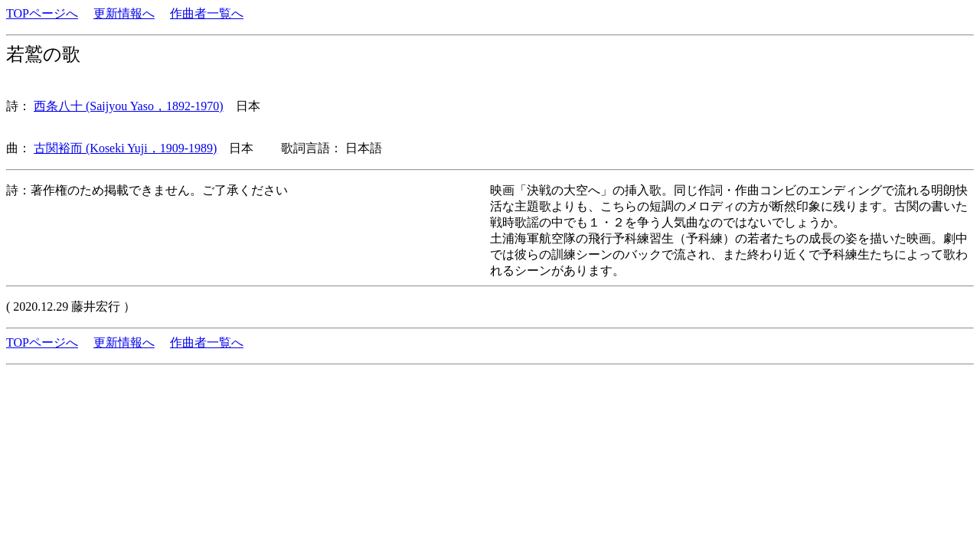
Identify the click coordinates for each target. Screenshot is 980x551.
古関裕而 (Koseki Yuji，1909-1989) (125, 148)
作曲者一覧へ (207, 13)
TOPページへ (42, 13)
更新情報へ (124, 13)
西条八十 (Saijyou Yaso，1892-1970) (129, 106)
